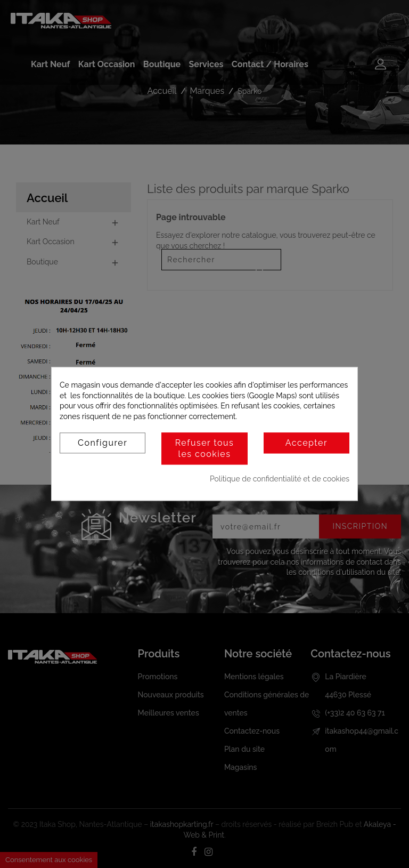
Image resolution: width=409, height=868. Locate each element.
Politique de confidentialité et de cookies (280, 479)
